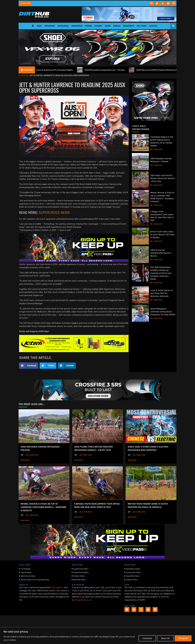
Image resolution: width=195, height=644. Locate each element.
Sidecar (117, 26)
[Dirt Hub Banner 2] (74, 351)
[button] (29, 366)
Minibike (98, 26)
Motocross (50, 26)
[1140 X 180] (129, 21)
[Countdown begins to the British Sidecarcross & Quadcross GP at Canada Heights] (140, 143)
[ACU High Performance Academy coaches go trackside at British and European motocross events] (140, 273)
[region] (97, 636)
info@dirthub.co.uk (83, 600)
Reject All (165, 638)
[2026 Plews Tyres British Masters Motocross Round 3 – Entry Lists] (140, 180)
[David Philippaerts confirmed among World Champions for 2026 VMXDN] (140, 313)
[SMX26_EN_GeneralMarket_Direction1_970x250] (74, 261)
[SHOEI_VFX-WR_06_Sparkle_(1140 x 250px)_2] (97, 64)
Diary (39, 26)
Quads (108, 26)
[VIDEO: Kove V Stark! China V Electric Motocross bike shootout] (151, 426)
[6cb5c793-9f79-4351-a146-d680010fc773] (153, 120)
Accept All (183, 638)
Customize (147, 638)
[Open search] (173, 26)
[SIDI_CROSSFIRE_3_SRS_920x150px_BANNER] (97, 400)
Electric (153, 26)
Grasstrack (129, 26)
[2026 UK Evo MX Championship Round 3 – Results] (140, 255)
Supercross (63, 26)
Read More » (30, 460)
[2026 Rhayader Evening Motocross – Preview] (140, 162)
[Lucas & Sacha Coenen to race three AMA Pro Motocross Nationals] (140, 295)
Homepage (23, 75)
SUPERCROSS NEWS (54, 213)
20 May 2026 (156, 300)
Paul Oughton (57, 588)
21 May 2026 (156, 205)
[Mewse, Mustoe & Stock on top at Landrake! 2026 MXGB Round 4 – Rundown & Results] (140, 198)
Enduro (88, 26)
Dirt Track (142, 26)
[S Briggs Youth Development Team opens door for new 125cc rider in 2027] (140, 217)
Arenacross (77, 26)
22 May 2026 (156, 149)
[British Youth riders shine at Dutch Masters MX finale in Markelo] (140, 236)
